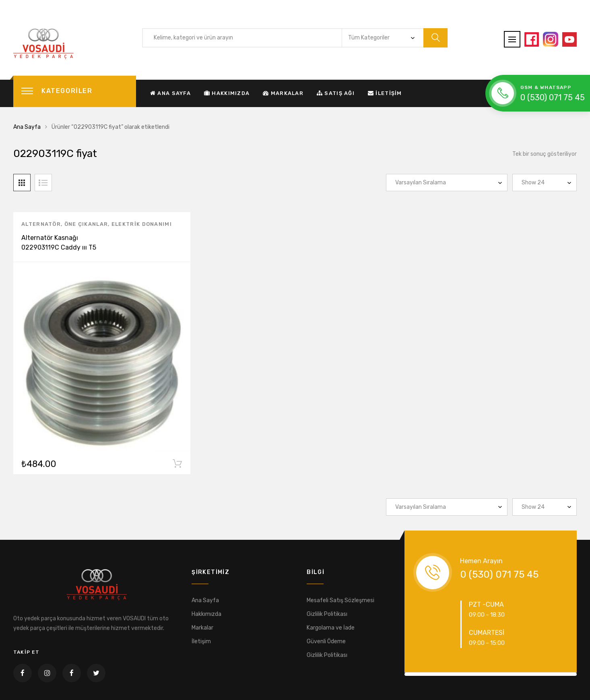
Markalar (283, 93)
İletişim (385, 93)
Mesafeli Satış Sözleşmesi (340, 600)
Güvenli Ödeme (326, 641)
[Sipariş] (447, 183)
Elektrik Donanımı (142, 226)
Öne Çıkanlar (86, 226)
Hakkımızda (227, 93)
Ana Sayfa (170, 93)
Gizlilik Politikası (327, 614)
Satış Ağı (336, 93)
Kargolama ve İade (331, 628)
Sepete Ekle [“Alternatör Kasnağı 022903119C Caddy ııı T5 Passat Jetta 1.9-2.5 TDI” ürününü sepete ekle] (177, 467)
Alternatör (41, 226)
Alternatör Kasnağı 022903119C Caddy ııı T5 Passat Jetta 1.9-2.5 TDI (59, 249)
